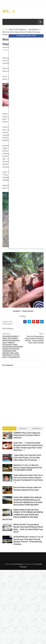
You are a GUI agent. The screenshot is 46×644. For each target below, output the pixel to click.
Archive (23, 428)
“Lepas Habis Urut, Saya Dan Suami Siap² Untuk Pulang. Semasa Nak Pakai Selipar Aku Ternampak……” (27, 457)
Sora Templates (18, 564)
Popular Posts (9, 428)
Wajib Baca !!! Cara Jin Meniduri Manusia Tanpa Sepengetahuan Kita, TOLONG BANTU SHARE (28, 467)
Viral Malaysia (34, 29)
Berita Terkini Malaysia (18, 29)
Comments (37, 428)
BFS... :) (9, 11)
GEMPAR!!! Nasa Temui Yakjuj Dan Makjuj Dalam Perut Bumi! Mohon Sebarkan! (27, 435)
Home (5, 29)
